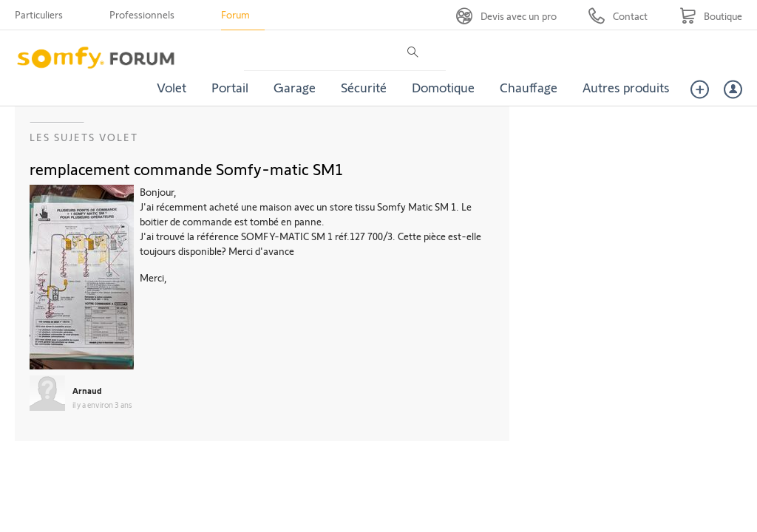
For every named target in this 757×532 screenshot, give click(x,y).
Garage (295, 87)
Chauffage (529, 87)
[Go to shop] (711, 16)
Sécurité (364, 87)
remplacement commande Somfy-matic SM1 (186, 168)
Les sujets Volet (84, 137)
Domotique (443, 87)
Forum (235, 14)
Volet (172, 87)
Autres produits (626, 87)
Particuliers (39, 14)
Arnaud (87, 390)
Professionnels (142, 14)
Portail (230, 87)
